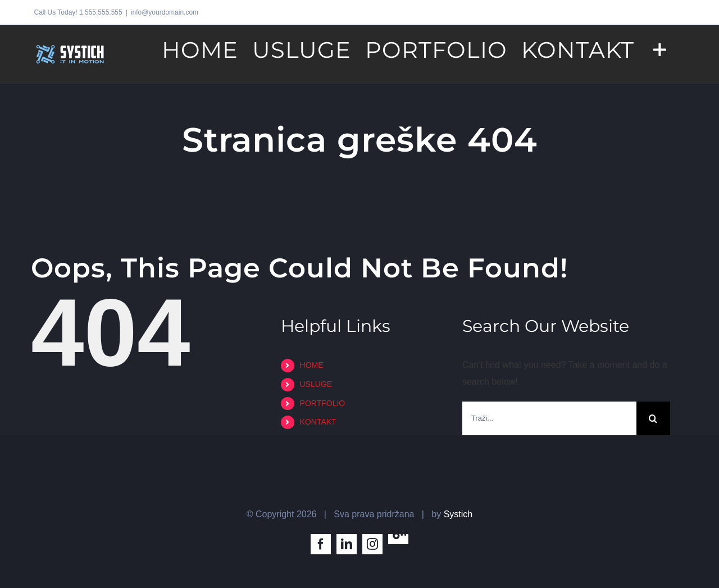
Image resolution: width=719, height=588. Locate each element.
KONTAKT (318, 422)
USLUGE (316, 384)
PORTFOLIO (323, 403)
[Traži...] (549, 418)
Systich (458, 514)
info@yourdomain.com (165, 12)
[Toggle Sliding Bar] (660, 49)
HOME (312, 365)
